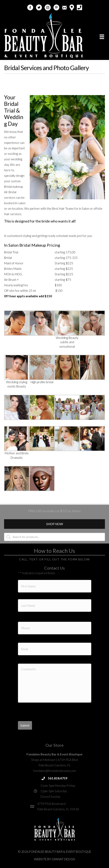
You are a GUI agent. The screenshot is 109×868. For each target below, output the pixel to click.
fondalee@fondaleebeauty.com (55, 771)
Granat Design (63, 859)
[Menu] (102, 37)
